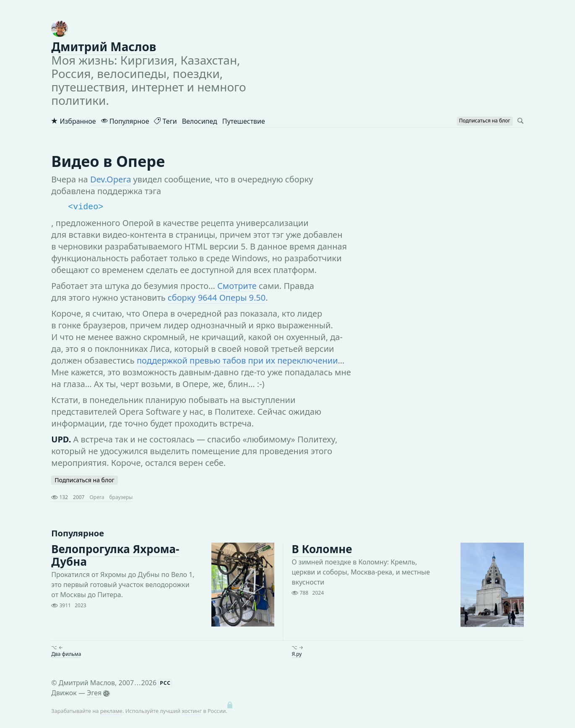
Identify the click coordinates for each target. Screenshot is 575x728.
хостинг (192, 711)
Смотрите (237, 286)
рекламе (111, 711)
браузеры (121, 497)
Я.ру (297, 654)
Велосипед (200, 121)
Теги (165, 121)
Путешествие (244, 121)
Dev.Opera (111, 179)
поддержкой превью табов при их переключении (237, 360)
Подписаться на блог (84, 480)
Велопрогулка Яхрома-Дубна (115, 555)
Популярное (125, 121)
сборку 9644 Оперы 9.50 (217, 298)
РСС (165, 683)
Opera (97, 497)
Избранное (73, 121)
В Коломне (322, 549)
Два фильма (66, 654)
